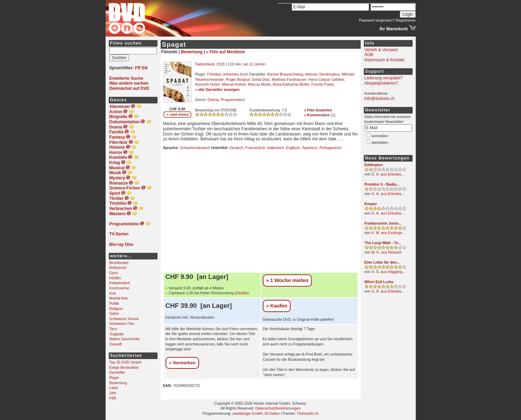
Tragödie (117, 334)
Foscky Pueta (323, 84)
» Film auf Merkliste (225, 52)
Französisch (255, 148)
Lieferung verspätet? (384, 78)
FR (138, 68)
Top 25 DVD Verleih (126, 362)
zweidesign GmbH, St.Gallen (256, 413)
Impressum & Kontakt (385, 60)
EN (145, 68)
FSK (113, 398)
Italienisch (275, 148)
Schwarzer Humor (124, 319)
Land (114, 388)
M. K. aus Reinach (387, 252)
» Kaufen (277, 306)
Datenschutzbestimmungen (278, 408)
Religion (116, 309)
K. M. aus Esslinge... (388, 233)
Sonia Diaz (261, 79)
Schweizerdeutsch (195, 148)
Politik (114, 303)
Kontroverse (119, 288)
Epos (114, 273)
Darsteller (117, 372)
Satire (114, 313)
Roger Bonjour (238, 79)
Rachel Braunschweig (285, 74)
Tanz (113, 329)
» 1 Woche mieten (287, 280)
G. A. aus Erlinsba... (388, 174)
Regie (114, 378)
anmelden (380, 136)
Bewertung (118, 383)
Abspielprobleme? (381, 83)
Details (242, 293)
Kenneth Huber (208, 84)
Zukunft (116, 344)
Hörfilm (115, 278)
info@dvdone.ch (380, 99)
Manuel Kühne (234, 84)
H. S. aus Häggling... (389, 272)
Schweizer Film (122, 324)
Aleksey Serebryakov (322, 74)
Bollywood (118, 267)
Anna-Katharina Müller (291, 84)
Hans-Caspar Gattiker (326, 79)
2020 (221, 64)
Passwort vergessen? (377, 20)
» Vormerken (182, 363)
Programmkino (233, 100)
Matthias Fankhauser (289, 79)
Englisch (293, 148)
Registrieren (405, 20)
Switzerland (205, 64)
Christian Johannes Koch (228, 74)
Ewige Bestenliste (124, 367)
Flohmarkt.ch (308, 413)
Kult (113, 293)
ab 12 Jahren (255, 64)
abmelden (380, 142)
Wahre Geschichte (125, 339)
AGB (369, 55)
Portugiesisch (331, 148)
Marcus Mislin (259, 84)
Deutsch (236, 148)
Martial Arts (119, 298)
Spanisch (310, 148)
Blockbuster (119, 263)
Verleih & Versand (381, 50)
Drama (213, 100)
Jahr (113, 393)
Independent (120, 283)
